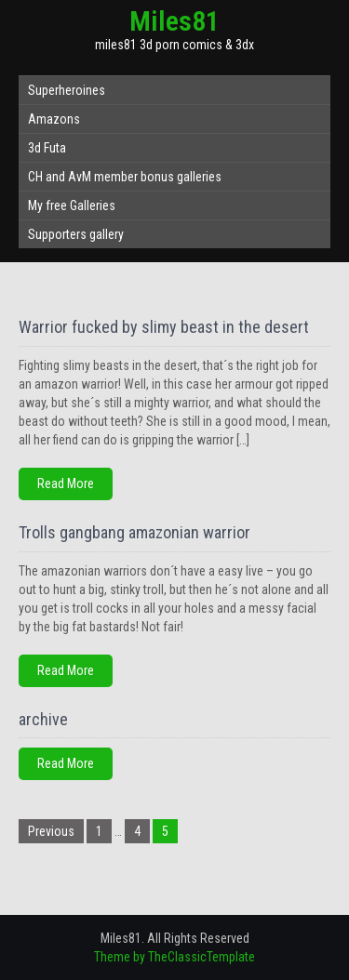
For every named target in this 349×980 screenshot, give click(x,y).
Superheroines (67, 90)
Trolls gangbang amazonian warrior (134, 532)
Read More (66, 483)
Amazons (54, 119)
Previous (51, 831)
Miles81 (174, 21)
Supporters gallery (76, 234)
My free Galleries (72, 205)
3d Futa (47, 148)
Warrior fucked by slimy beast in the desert (164, 327)
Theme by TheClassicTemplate (174, 957)
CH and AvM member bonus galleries (125, 177)
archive (43, 719)
